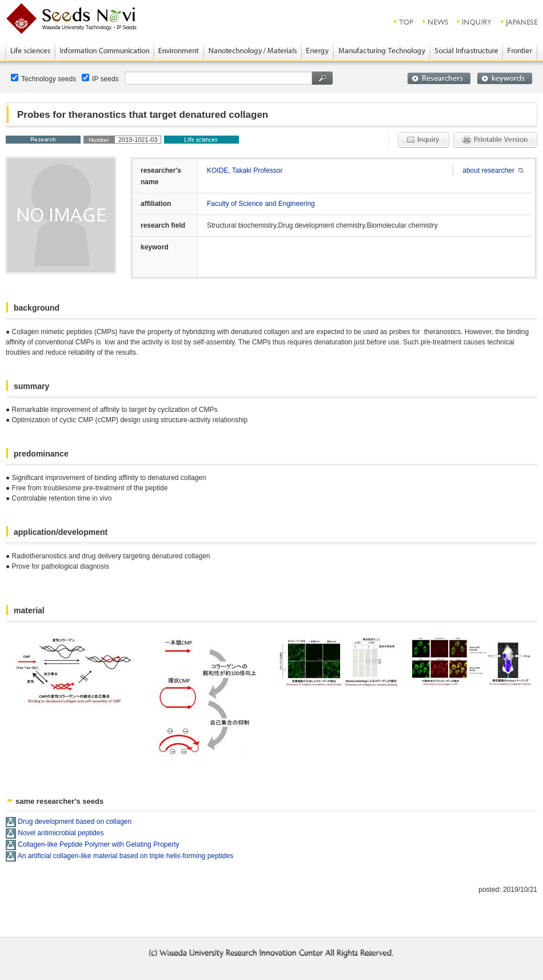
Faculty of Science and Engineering (261, 204)
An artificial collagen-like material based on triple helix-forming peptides (126, 856)
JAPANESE (520, 22)
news (436, 22)
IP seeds (100, 78)
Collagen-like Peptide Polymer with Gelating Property (98, 844)
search (322, 78)
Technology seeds (43, 78)
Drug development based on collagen (75, 822)
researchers (439, 78)
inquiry (475, 22)
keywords (505, 78)
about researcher (488, 170)
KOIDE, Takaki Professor (245, 170)
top (404, 22)
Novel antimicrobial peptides (61, 833)
